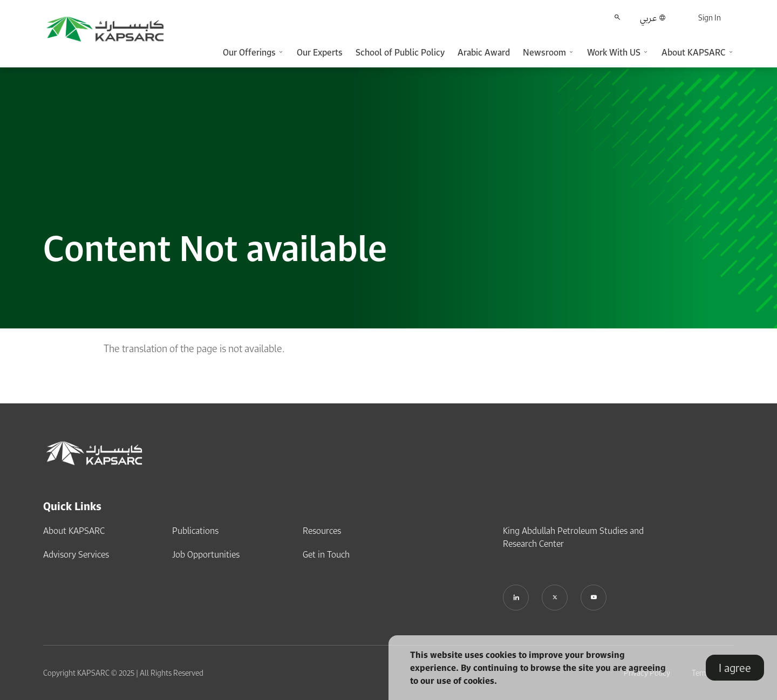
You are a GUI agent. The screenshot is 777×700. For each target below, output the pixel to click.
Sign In (710, 18)
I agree (735, 668)
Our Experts (320, 52)
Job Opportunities (206, 554)
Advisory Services (76, 554)
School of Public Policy (400, 52)
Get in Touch (326, 554)
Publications (195, 531)
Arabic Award (484, 52)
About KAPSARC (74, 531)
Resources (322, 531)
